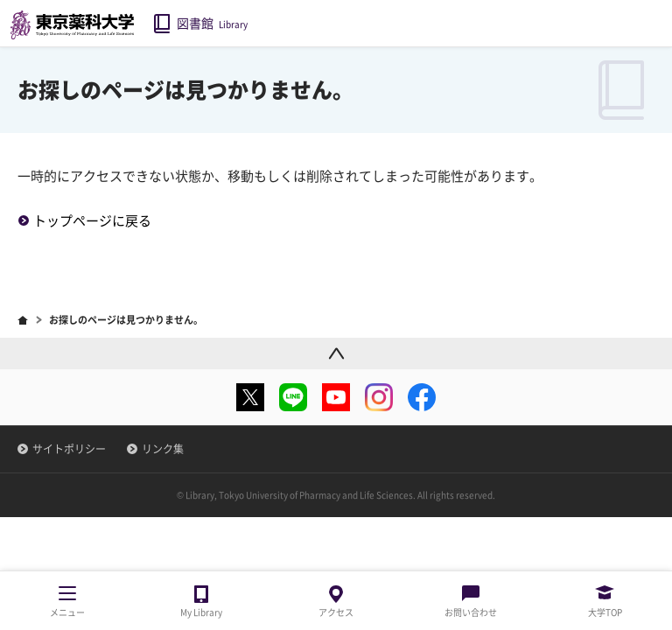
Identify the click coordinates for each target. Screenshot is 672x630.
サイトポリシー (69, 449)
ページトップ (336, 353)
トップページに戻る (92, 220)
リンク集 (163, 449)
